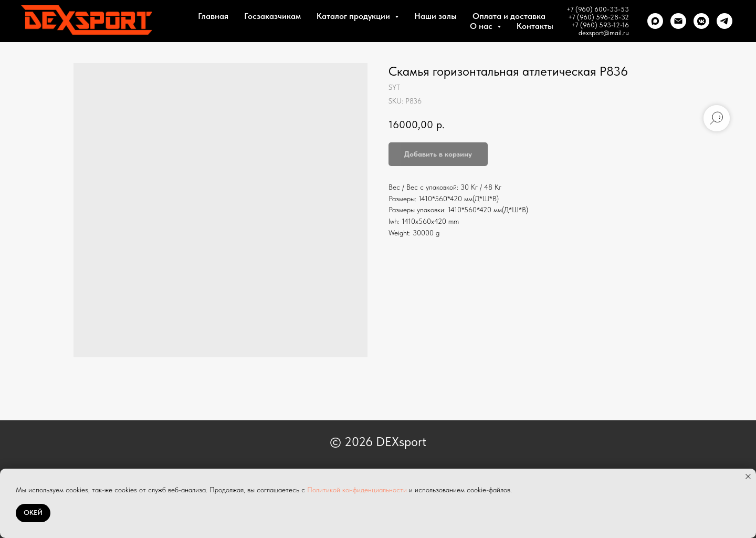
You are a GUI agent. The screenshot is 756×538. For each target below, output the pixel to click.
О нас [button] (482, 26)
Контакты (535, 26)
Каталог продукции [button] (354, 16)
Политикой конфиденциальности (357, 490)
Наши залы (435, 16)
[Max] (655, 21)
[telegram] (724, 21)
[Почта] (678, 21)
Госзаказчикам (272, 16)
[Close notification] (748, 477)
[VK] (701, 21)
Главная (213, 16)
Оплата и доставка (509, 16)
